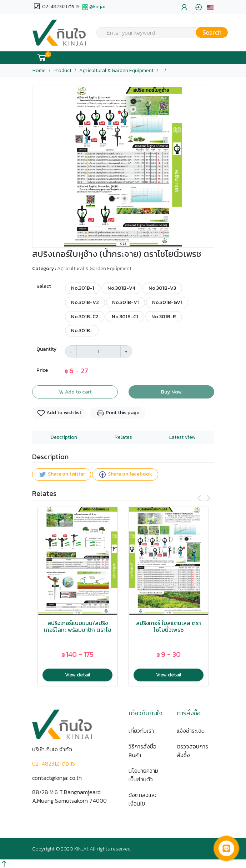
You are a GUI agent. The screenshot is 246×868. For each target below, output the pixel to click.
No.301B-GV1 (167, 302)
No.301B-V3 (162, 288)
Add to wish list (59, 413)
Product (62, 70)
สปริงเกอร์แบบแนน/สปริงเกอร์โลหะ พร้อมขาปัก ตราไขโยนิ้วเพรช (78, 630)
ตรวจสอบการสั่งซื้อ (192, 751)
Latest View (182, 437)
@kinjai (93, 7)
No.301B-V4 (121, 288)
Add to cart (75, 392)
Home (39, 70)
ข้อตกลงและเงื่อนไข (142, 799)
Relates (123, 437)
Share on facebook (125, 474)
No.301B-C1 (125, 316)
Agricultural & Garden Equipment (116, 70)
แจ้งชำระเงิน (191, 731)
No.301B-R (164, 316)
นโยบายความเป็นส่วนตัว (143, 775)
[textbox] (158, 33)
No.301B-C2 (85, 316)
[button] (210, 7)
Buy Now (171, 392)
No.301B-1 (83, 288)
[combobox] (158, 32)
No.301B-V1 (125, 302)
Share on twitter (62, 474)
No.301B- (82, 330)
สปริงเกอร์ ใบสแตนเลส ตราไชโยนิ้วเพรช (169, 626)
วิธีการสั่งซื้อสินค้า (142, 751)
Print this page (118, 413)
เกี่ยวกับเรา (141, 731)
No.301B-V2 (85, 302)
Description (64, 437)
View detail (78, 675)
